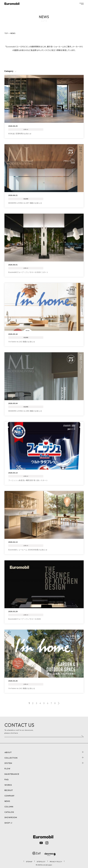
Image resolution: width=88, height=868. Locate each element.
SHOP (7, 823)
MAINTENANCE (12, 774)
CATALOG (9, 812)
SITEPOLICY (41, 862)
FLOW (7, 769)
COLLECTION (11, 758)
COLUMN (9, 807)
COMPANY (10, 796)
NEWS (7, 801)
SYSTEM (8, 763)
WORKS (8, 785)
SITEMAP (29, 862)
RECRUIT (9, 790)
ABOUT (8, 752)
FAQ (7, 779)
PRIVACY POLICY (56, 862)
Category (9, 71)
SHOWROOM (11, 817)
